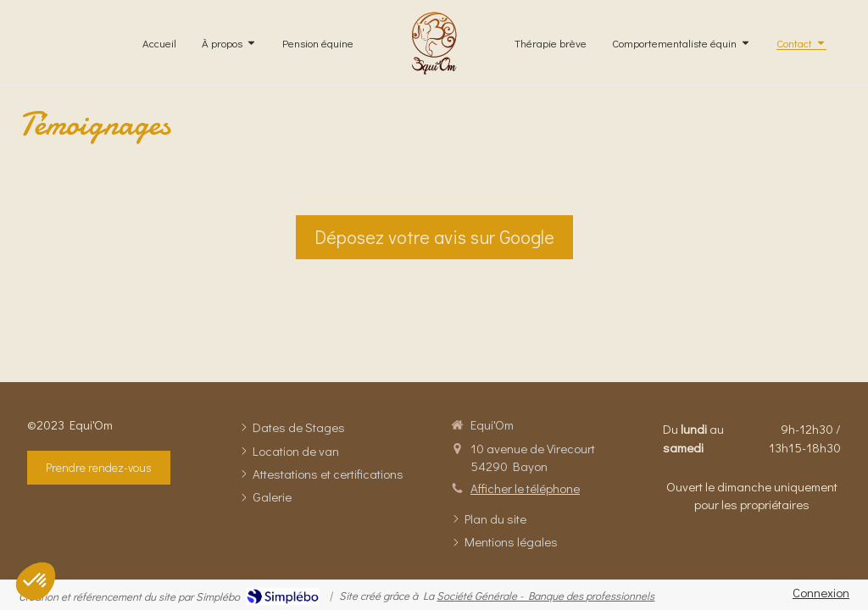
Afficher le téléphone (525, 488)
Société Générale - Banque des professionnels (545, 595)
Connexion (821, 592)
